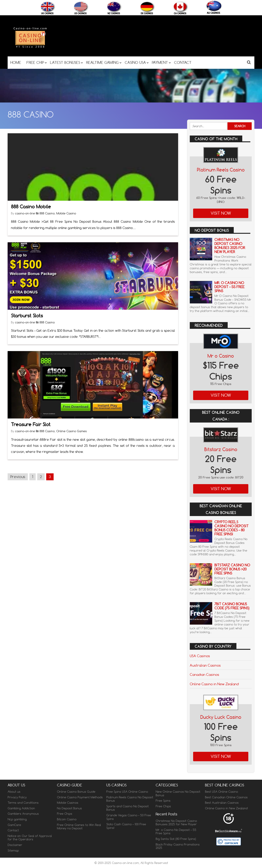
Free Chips (65, 814)
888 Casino (47, 213)
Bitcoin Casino (67, 819)
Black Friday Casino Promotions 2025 (178, 846)
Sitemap (13, 850)
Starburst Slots (27, 316)
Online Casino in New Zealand (214, 684)
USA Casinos (200, 656)
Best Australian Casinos (222, 803)
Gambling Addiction (21, 808)
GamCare (14, 825)
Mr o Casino (221, 356)
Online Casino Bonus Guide (76, 792)
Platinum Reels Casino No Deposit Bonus (130, 799)
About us (14, 792)
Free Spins (163, 801)
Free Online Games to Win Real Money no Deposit (79, 827)
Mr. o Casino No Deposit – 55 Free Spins (229, 287)
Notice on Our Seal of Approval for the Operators (30, 838)
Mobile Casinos (68, 803)
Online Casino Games (72, 431)
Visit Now (221, 213)
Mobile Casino (66, 213)
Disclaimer (15, 845)
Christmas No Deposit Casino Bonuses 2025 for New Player (230, 246)
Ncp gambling (17, 819)
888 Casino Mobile (31, 207)
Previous (18, 477)
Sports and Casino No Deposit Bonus (128, 808)
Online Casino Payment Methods (80, 797)
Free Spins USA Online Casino (127, 792)
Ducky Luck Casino (221, 717)
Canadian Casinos (204, 674)
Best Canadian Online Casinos (226, 797)
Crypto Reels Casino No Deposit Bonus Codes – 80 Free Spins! (231, 528)
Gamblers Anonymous (23, 814)
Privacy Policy (17, 797)
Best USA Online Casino (222, 792)
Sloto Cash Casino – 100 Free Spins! (126, 826)
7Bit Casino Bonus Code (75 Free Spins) (232, 606)
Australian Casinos (205, 665)
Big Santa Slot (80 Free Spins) (176, 839)
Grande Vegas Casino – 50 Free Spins (129, 817)
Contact (13, 830)
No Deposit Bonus (69, 808)
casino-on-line (25, 213)
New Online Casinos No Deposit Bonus (178, 793)
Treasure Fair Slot (31, 424)
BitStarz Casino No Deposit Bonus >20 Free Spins (232, 569)
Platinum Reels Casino (221, 170)
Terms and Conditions (23, 803)
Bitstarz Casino (221, 449)
